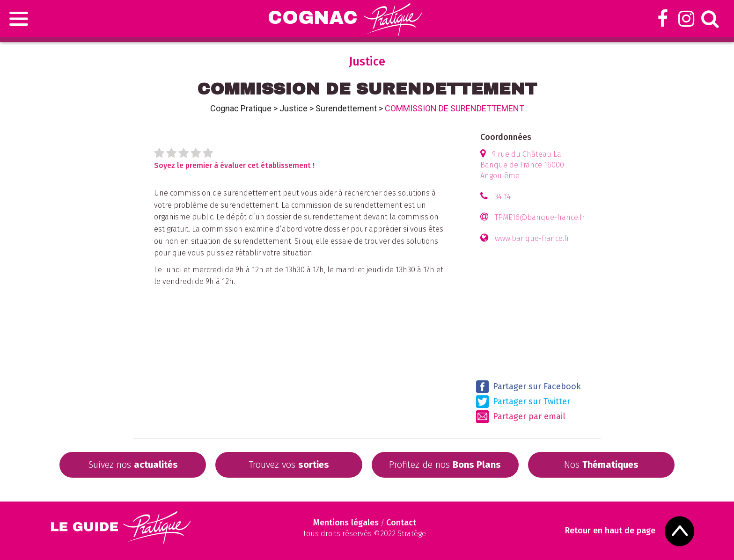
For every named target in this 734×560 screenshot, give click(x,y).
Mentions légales (346, 523)
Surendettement (346, 108)
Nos (601, 465)
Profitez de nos (445, 465)
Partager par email (521, 417)
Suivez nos (133, 465)
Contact (401, 523)
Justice (294, 108)
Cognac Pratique (241, 108)
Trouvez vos (289, 465)
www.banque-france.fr (532, 238)
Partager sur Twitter (523, 402)
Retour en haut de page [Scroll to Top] (611, 531)
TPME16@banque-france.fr (540, 217)
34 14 (503, 197)
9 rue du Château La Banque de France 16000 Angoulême (522, 165)
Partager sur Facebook (528, 387)
